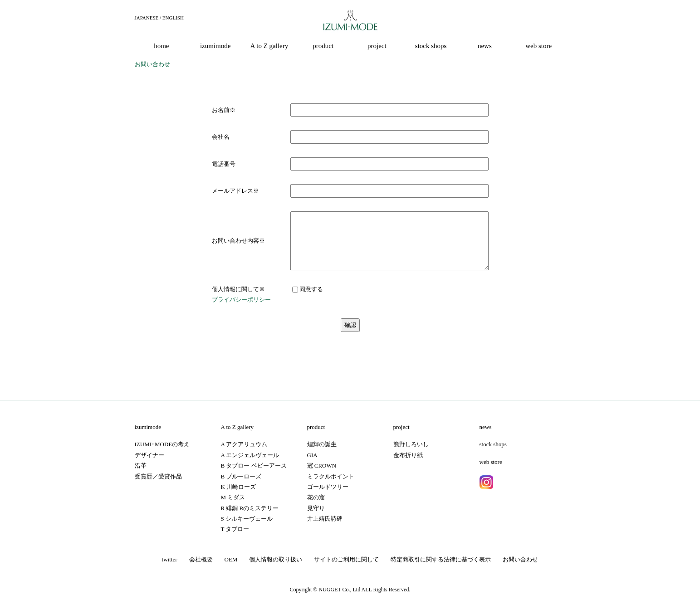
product (316, 427)
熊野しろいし (411, 444)
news (486, 427)
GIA (312, 455)
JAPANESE (147, 18)
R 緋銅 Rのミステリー (250, 508)
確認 (350, 325)
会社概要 (201, 559)
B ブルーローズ (241, 476)
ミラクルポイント (331, 476)
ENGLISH (173, 18)
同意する (308, 289)
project (401, 427)
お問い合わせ (520, 559)
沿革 (141, 466)
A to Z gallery (237, 427)
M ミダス (233, 497)
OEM (231, 559)
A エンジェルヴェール (250, 455)
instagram (486, 482)
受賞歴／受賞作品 (158, 476)
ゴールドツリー (328, 487)
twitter (170, 559)
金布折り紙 (408, 455)
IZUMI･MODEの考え (162, 444)
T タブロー (235, 529)
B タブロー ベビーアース (254, 466)
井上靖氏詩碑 (325, 519)
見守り (316, 508)
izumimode (148, 427)
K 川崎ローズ (239, 487)
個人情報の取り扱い (276, 559)
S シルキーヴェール (247, 519)
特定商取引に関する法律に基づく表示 (441, 559)
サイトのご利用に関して (346, 559)
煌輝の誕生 (322, 444)
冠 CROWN (322, 466)
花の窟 (316, 497)
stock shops (493, 444)
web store (491, 462)
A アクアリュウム (244, 444)
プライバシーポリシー (241, 300)
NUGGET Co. (334, 590)
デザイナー (149, 455)
